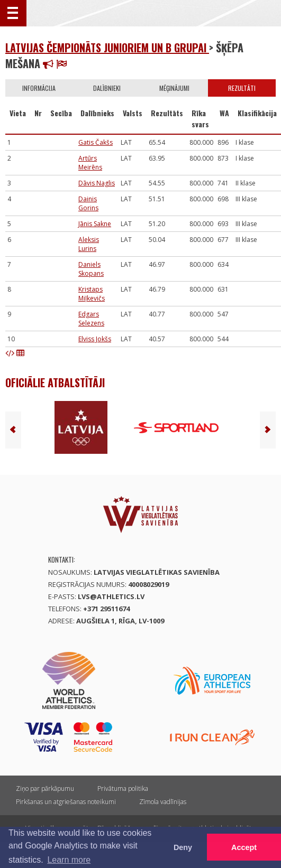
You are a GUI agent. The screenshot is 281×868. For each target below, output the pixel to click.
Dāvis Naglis (97, 183)
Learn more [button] (69, 860)
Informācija (39, 88)
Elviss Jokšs (95, 339)
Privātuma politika (123, 788)
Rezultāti (242, 88)
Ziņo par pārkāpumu (45, 788)
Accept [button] (244, 847)
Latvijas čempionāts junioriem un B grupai (107, 48)
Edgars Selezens (91, 319)
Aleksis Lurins (89, 244)
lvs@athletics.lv (111, 596)
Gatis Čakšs (96, 142)
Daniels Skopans (91, 269)
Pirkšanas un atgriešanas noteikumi (66, 802)
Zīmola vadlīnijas (163, 802)
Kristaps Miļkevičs (92, 294)
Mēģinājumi (174, 88)
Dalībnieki (107, 88)
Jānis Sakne (95, 224)
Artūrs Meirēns (90, 163)
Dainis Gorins (88, 203)
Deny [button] (183, 847)
